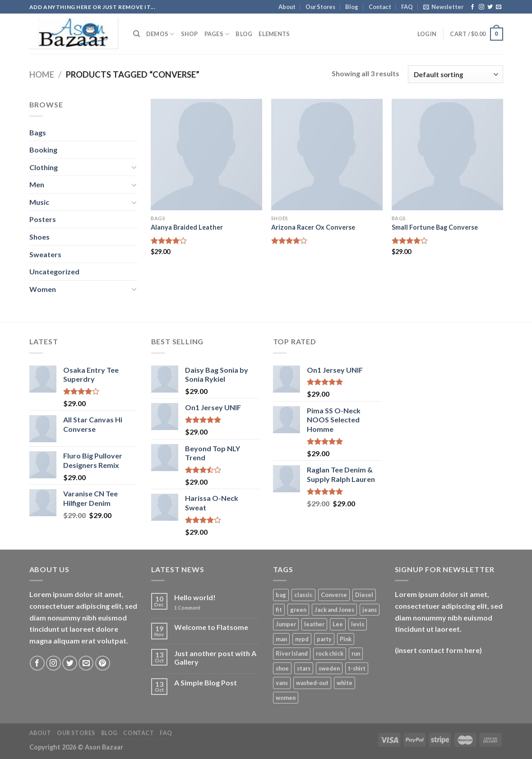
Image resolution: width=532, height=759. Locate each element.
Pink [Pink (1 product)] (346, 639)
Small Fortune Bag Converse (435, 227)
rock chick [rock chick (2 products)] (330, 653)
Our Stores (320, 7)
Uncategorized (54, 271)
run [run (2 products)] (356, 653)
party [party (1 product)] (324, 639)
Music (39, 202)
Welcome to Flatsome (211, 627)
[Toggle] (134, 167)
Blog (352, 7)
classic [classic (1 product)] (303, 595)
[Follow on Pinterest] (103, 663)
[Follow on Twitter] (490, 7)
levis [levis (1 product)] (358, 624)
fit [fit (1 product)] (279, 610)
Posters (43, 219)
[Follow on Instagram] (481, 7)
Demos (160, 34)
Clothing (44, 167)
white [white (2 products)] (345, 683)
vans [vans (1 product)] (282, 683)
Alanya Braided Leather (187, 227)
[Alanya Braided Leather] (206, 155)
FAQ (407, 7)
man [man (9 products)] (281, 639)
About (287, 7)
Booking (43, 150)
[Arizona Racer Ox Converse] (327, 155)
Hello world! (195, 597)
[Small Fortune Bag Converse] (447, 155)
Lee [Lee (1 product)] (338, 624)
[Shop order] (455, 74)
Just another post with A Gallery (215, 657)
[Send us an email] (499, 7)
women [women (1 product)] (286, 698)
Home (42, 74)
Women (43, 289)
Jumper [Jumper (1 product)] (286, 624)
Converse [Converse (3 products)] (334, 595)
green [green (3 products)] (298, 610)
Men (37, 184)
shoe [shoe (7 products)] (282, 668)
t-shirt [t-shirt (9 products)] (357, 668)
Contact (380, 7)
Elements (274, 34)
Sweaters (45, 254)
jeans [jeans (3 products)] (370, 610)
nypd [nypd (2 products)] (302, 639)
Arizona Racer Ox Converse (313, 227)
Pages (217, 34)
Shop (190, 34)
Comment (187, 608)
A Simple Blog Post (206, 683)
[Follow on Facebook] (472, 7)
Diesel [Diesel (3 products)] (364, 595)
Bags (38, 132)
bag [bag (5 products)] (281, 595)
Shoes (39, 237)
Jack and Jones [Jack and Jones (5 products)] (334, 610)
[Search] (136, 34)
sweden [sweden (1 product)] (329, 668)
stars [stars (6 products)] (304, 668)
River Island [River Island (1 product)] (292, 653)
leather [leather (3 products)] (314, 624)
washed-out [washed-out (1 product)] (312, 683)
